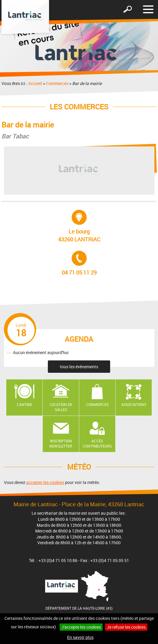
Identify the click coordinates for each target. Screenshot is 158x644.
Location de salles (61, 407)
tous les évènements (79, 367)
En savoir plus (80, 637)
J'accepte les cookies (81, 627)
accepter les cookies (45, 482)
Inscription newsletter (61, 443)
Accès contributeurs (97, 443)
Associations (134, 404)
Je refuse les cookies (126, 627)
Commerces (57, 83)
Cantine (25, 404)
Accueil (35, 83)
